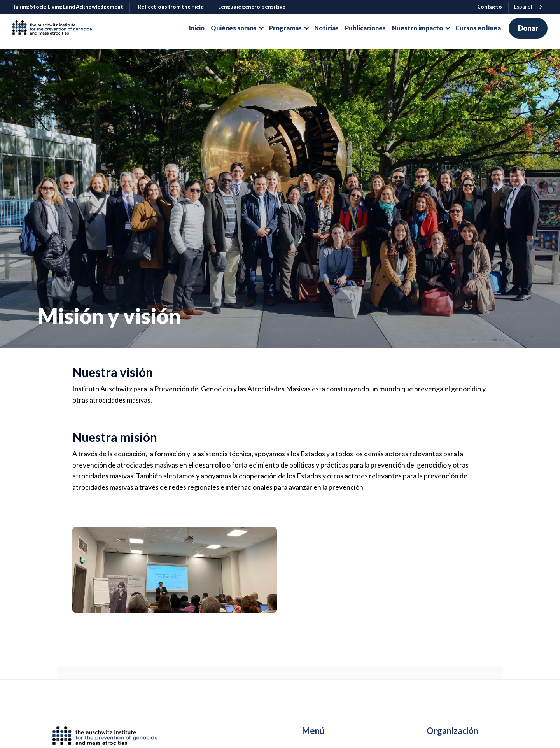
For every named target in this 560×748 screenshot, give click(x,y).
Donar (528, 28)
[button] (237, 28)
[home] (55, 28)
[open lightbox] (175, 570)
